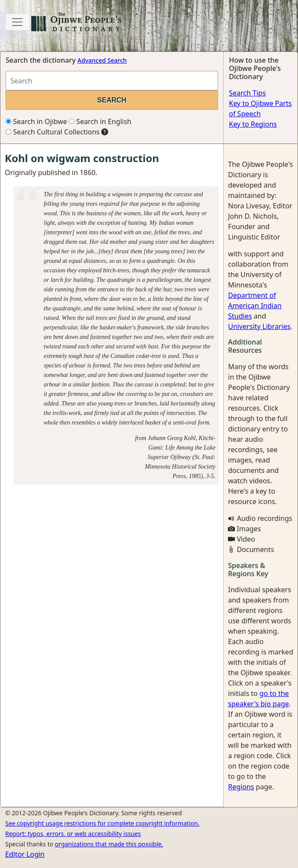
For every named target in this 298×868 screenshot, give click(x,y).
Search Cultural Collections (53, 132)
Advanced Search (102, 60)
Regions (241, 787)
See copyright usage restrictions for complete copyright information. (102, 823)
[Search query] (112, 81)
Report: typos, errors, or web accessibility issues (73, 834)
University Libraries (259, 326)
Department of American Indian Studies (255, 306)
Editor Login (25, 854)
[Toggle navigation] (17, 22)
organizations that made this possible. (109, 844)
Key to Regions (253, 124)
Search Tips (247, 93)
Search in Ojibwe (36, 121)
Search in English (100, 121)
